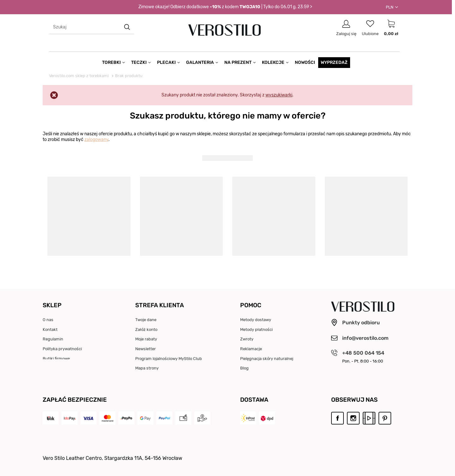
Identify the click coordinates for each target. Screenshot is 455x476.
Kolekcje (273, 62)
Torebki (111, 62)
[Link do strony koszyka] (391, 28)
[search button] (127, 27)
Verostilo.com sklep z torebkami (79, 76)
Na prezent (238, 62)
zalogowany (96, 140)
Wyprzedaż (334, 62)
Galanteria (200, 62)
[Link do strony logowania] (346, 28)
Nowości (305, 62)
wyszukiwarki (279, 95)
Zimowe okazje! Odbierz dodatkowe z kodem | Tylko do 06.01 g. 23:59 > (225, 7)
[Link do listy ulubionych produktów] (370, 28)
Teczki (139, 62)
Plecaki (166, 62)
